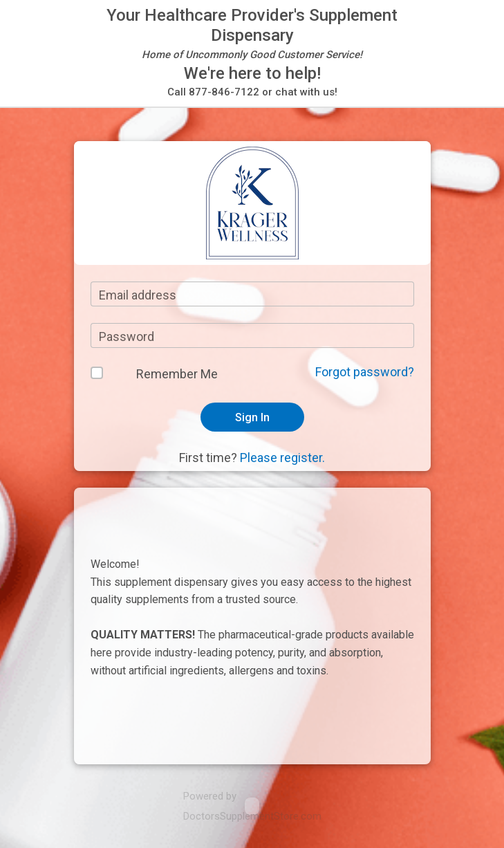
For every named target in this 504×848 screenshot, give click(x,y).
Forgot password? (365, 372)
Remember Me (177, 374)
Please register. (282, 458)
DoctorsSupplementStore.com (252, 816)
